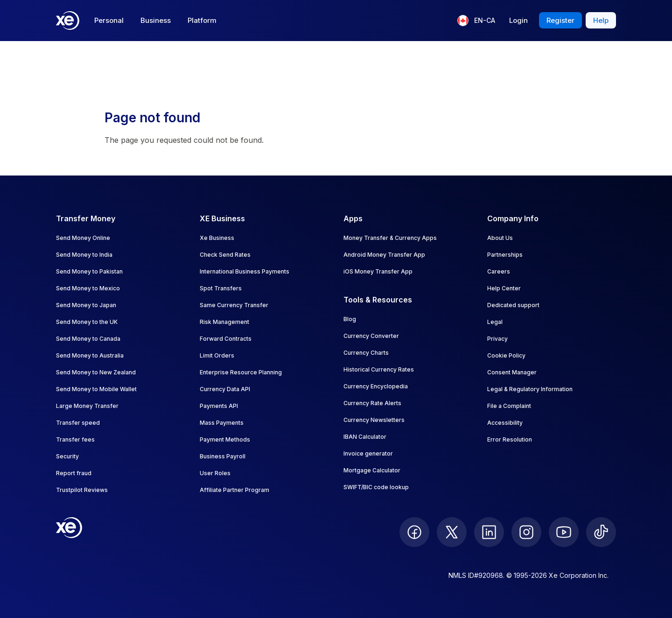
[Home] (68, 21)
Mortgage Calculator (372, 470)
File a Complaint (509, 406)
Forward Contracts (226, 339)
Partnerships (505, 255)
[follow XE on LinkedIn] (489, 532)
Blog (350, 319)
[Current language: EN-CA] (476, 21)
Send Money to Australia (90, 355)
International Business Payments (245, 271)
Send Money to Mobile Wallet (96, 389)
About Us (500, 238)
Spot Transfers (221, 288)
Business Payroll (223, 456)
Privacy (497, 339)
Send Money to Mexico (88, 288)
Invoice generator (368, 453)
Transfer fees (75, 439)
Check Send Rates (225, 255)
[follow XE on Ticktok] (601, 532)
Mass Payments (222, 423)
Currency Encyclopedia (376, 386)
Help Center (504, 288)
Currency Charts (366, 353)
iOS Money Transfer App (378, 271)
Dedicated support (513, 305)
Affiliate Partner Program (234, 490)
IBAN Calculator (365, 437)
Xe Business (217, 238)
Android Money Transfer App (384, 255)
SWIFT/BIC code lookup (376, 487)
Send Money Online (83, 238)
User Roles (215, 473)
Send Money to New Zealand (96, 372)
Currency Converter (371, 336)
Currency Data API (225, 389)
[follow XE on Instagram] (526, 532)
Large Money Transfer (87, 406)
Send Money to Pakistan (89, 271)
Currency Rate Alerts (372, 403)
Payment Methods (225, 439)
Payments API (219, 406)
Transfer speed (78, 423)
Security (67, 456)
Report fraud (74, 473)
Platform (202, 20)
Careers (499, 271)
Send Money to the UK (87, 322)
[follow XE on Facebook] (414, 532)
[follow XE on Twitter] (452, 532)
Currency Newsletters (374, 420)
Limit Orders (217, 355)
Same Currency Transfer (234, 305)
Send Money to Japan (86, 305)
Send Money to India (84, 255)
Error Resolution (510, 439)
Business (156, 20)
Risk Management (224, 322)
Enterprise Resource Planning (241, 372)
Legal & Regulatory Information (530, 389)
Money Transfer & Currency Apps (390, 238)
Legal (495, 322)
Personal (109, 20)
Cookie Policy (506, 355)
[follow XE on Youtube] (564, 532)
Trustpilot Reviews (82, 490)
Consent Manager (512, 372)
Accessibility (505, 423)
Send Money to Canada (88, 339)
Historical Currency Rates (379, 369)
